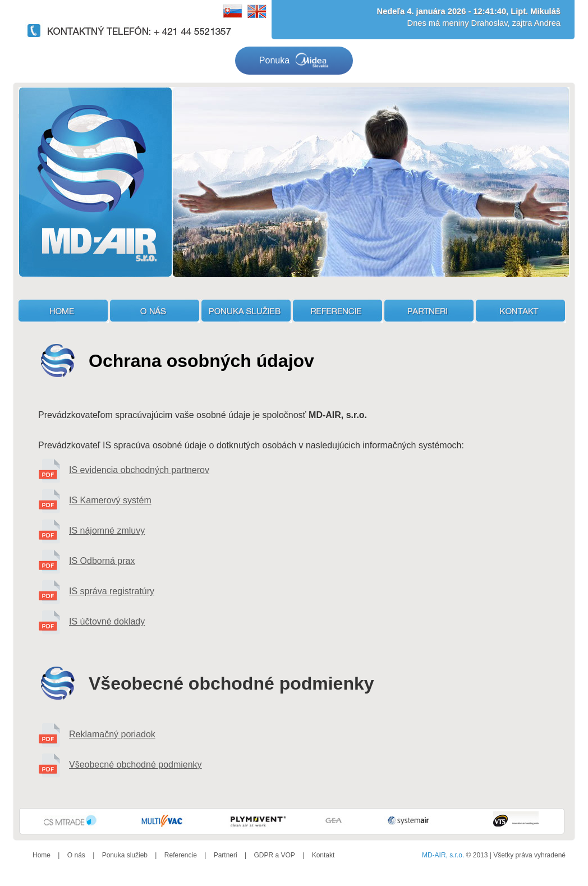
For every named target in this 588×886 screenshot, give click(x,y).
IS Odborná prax (102, 561)
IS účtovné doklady (107, 621)
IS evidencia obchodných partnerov (139, 470)
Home (42, 855)
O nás (76, 855)
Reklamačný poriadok (112, 734)
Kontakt (323, 855)
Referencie (181, 855)
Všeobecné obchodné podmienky (135, 765)
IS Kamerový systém (110, 500)
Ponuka (294, 61)
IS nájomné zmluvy (107, 531)
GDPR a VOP (274, 855)
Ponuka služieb (125, 855)
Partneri (226, 855)
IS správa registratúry (112, 591)
